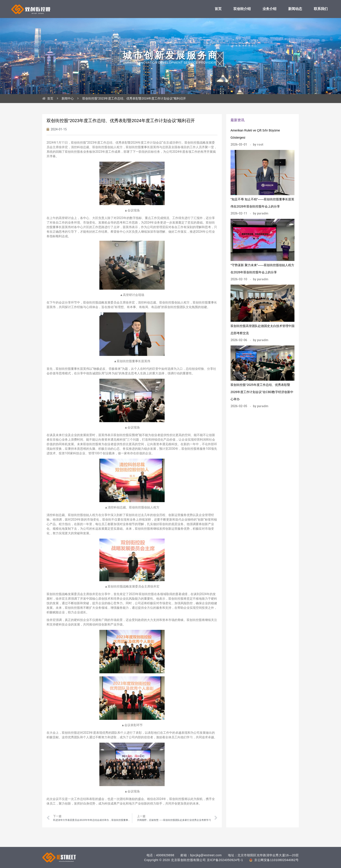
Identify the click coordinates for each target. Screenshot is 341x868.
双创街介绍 (242, 9)
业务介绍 (269, 9)
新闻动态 (295, 9)
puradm (263, 213)
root (260, 144)
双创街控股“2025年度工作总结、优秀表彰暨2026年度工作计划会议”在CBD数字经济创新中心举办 (262, 392)
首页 (218, 9)
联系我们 (321, 9)
